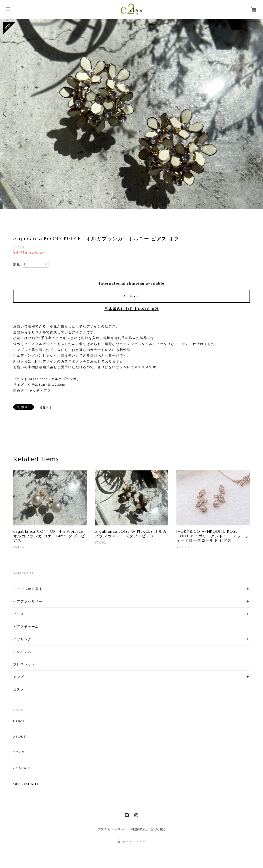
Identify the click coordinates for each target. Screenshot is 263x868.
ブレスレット (24, 664)
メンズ (19, 677)
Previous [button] (5, 114)
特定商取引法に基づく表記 (148, 829)
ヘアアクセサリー (28, 601)
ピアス (19, 614)
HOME (19, 721)
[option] (131, 114)
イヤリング (22, 639)
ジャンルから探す (28, 589)
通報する (46, 407)
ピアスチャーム (26, 626)
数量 (17, 264)
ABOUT (20, 737)
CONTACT (22, 768)
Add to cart (132, 296)
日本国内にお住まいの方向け (131, 309)
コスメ (19, 689)
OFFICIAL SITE (26, 784)
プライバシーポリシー (112, 829)
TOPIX (19, 752)
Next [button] (258, 114)
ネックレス (22, 652)
